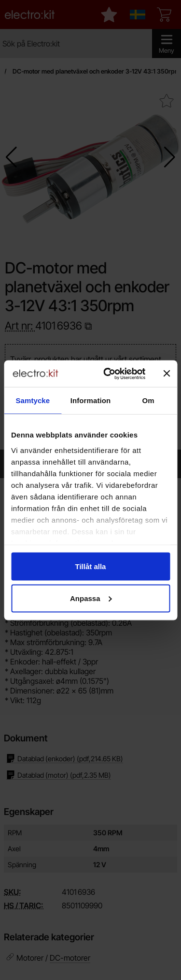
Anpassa (91, 598)
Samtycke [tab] (33, 400)
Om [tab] (148, 400)
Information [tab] (91, 400)
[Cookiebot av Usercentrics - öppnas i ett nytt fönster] (108, 374)
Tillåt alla (91, 566)
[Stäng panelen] (167, 374)
